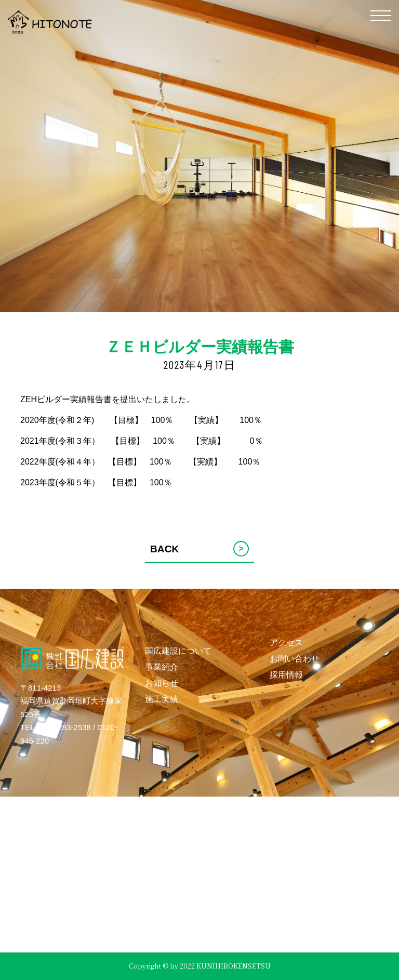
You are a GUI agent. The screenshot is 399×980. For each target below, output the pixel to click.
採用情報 (286, 675)
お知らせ (162, 683)
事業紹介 (162, 667)
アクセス (286, 643)
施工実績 (162, 699)
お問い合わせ (295, 659)
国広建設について (178, 651)
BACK (199, 549)
